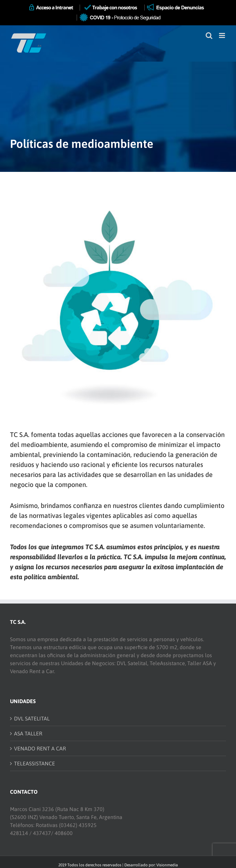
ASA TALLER (28, 733)
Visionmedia (167, 865)
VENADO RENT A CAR (40, 748)
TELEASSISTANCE (34, 763)
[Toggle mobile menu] (222, 35)
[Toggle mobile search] (209, 35)
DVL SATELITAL (32, 718)
